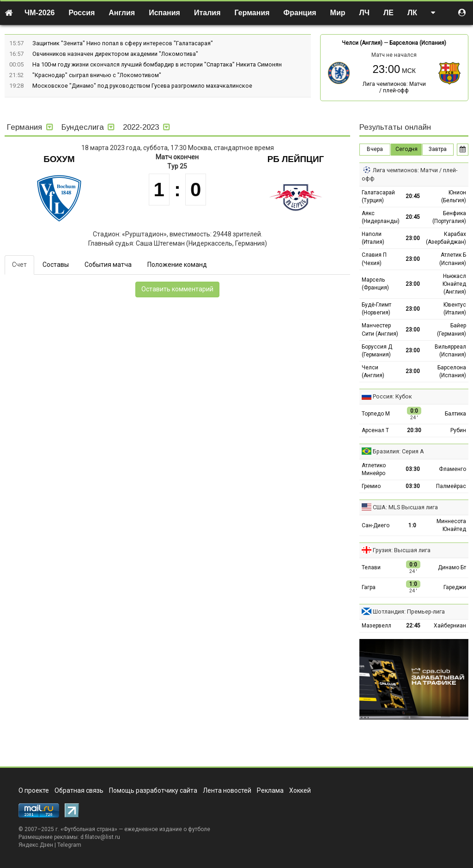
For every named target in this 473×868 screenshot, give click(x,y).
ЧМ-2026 (40, 13)
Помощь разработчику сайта (153, 790)
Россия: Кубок (392, 396)
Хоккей (300, 790)
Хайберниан (450, 626)
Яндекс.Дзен (36, 845)
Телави (371, 567)
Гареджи (455, 587)
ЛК (412, 13)
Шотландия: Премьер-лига (409, 612)
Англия (122, 13)
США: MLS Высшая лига (405, 507)
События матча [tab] (108, 265)
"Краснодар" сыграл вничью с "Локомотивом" (97, 75)
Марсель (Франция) (375, 284)
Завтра (438, 149)
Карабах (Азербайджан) (446, 238)
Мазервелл (376, 626)
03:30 (413, 469)
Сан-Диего (376, 525)
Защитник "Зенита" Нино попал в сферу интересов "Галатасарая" (123, 43)
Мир (338, 13)
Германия (252, 13)
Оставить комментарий (177, 289)
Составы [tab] (56, 265)
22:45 (413, 626)
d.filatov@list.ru (100, 837)
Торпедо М (376, 414)
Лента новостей (227, 790)
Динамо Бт (452, 567)
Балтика (455, 414)
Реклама (270, 790)
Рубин (458, 430)
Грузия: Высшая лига (402, 550)
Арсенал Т (375, 430)
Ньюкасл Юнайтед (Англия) (454, 284)
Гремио (371, 486)
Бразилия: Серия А (398, 451)
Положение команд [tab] (177, 265)
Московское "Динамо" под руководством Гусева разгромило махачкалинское (142, 86)
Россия (82, 13)
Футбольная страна (89, 829)
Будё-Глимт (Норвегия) (376, 309)
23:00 (413, 238)
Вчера (375, 149)
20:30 (414, 430)
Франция (300, 13)
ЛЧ (364, 13)
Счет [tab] (19, 265)
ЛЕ (388, 13)
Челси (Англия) (362, 43)
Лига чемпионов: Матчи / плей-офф (394, 87)
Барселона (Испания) (418, 43)
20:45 (413, 196)
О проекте (34, 790)
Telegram (69, 845)
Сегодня (406, 149)
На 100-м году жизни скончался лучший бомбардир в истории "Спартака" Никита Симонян (157, 64)
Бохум (59, 159)
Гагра (369, 587)
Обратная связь (79, 790)
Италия (207, 13)
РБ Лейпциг (296, 159)
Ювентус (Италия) (455, 309)
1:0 (412, 525)
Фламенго (452, 469)
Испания (164, 13)
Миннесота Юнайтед (451, 525)
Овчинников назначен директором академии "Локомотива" (115, 54)
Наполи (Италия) (373, 238)
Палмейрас (451, 486)
